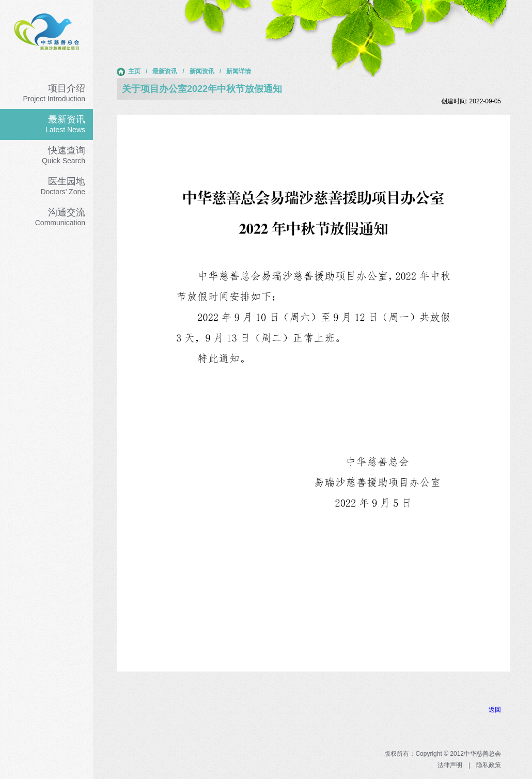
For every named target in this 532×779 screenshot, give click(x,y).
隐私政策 (489, 765)
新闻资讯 (202, 71)
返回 (495, 710)
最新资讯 (165, 71)
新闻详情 (239, 71)
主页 (129, 72)
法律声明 (450, 765)
